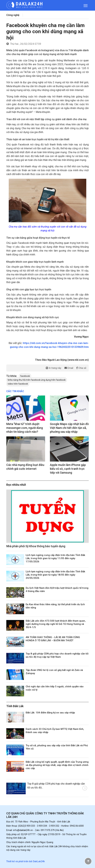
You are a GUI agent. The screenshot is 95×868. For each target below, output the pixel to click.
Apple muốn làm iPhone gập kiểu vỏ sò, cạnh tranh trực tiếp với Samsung (68, 469)
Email (69, 368)
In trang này (53, 368)
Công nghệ (13, 15)
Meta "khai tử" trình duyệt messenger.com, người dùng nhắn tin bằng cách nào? (25, 428)
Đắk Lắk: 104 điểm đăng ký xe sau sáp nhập (50, 713)
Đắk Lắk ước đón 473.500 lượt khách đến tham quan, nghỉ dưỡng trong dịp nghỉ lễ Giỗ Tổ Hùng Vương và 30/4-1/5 (56, 624)
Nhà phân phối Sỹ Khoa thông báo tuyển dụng (36, 546)
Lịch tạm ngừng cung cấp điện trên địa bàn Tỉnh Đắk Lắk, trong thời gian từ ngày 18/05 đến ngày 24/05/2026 (55, 575)
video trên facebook (18, 384)
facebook (25, 376)
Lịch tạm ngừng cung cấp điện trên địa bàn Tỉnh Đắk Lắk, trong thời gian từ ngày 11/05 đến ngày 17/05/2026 (55, 558)
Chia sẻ (81, 368)
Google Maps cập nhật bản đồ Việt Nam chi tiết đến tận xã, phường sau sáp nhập (69, 428)
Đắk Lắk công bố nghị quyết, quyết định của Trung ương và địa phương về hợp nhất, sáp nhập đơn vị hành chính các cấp (57, 765)
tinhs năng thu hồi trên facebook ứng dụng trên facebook (37, 380)
